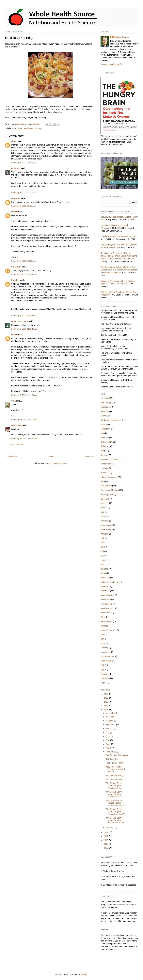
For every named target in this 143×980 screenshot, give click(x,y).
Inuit (102, 538)
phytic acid (105, 613)
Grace (14, 141)
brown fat (105, 411)
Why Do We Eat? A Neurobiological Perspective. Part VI (115, 803)
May (108, 740)
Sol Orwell (16, 267)
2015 (106, 702)
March (109, 748)
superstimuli (106, 661)
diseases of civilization (110, 460)
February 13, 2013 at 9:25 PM (24, 438)
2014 (106, 706)
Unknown (16, 198)
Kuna (103, 547)
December (111, 713)
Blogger (84, 974)
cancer (103, 416)
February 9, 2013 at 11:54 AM (24, 395)
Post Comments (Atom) (56, 463)
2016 (106, 698)
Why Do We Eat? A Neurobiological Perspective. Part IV (115, 820)
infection (104, 534)
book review (106, 407)
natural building (107, 595)
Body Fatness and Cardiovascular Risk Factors (115, 769)
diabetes (104, 446)
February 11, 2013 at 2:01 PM (24, 420)
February (110, 752)
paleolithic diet (107, 608)
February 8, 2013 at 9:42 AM (24, 261)
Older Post (89, 456)
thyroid (103, 670)
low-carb (104, 569)
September (111, 725)
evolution (104, 468)
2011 (106, 836)
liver (102, 565)
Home (51, 456)
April (108, 744)
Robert (15, 212)
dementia (105, 438)
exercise (104, 473)
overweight (105, 604)
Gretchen (16, 168)
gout (102, 512)
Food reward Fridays (33, 128)
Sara (13, 401)
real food (104, 626)
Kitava (103, 543)
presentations (106, 621)
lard (102, 551)
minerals (104, 586)
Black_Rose (17, 425)
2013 (106, 710)
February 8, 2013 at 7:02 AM (24, 193)
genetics (104, 503)
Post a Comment (16, 444)
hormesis (105, 521)
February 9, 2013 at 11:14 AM (24, 329)
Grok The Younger (20, 321)
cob (102, 433)
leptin (103, 560)
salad (103, 634)
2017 (106, 694)
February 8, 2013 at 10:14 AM (24, 274)
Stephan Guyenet (121, 37)
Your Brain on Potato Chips (117, 755)
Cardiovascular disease (111, 420)
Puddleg (15, 280)
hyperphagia (106, 525)
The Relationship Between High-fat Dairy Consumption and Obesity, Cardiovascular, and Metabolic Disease (119, 270)
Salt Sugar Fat (112, 759)
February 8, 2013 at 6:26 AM (24, 163)
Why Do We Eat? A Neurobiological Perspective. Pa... (114, 786)
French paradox (107, 494)
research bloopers (108, 630)
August (109, 728)
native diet (105, 591)
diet (102, 451)
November (111, 717)
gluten (103, 508)
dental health (106, 442)
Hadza (103, 516)
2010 (106, 840)
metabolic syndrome (109, 582)
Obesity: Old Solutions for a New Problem (119, 236)
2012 (106, 832)
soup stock (105, 652)
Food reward (17, 128)
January (110, 827)
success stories (107, 656)
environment (106, 464)
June (108, 736)
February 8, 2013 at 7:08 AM (24, 206)
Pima (103, 617)
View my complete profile (111, 64)
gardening (105, 499)
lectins (103, 556)
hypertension (106, 529)
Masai (103, 573)
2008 (106, 848)
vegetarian (105, 678)
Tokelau (104, 674)
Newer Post (12, 456)
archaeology (106, 403)
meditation (105, 578)
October (110, 721)
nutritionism (106, 600)
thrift (102, 665)
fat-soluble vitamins (109, 477)
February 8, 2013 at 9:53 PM (24, 316)
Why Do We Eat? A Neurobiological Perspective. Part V (115, 812)
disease (104, 455)
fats (102, 481)
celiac (103, 424)
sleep (103, 643)
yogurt (103, 683)
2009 (106, 844)
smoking (104, 648)
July (108, 732)
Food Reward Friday (114, 763)
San (102, 639)
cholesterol (105, 429)
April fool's (105, 398)
